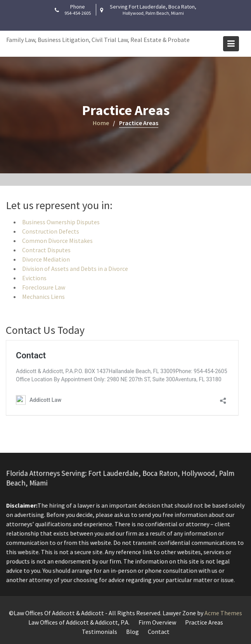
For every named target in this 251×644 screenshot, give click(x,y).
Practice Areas (204, 622)
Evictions (34, 278)
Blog (132, 632)
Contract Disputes (46, 250)
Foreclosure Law (44, 287)
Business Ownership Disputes (61, 222)
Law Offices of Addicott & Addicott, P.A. (79, 622)
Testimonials (100, 632)
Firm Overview (157, 622)
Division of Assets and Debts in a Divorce (75, 269)
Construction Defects (51, 231)
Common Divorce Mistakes (57, 241)
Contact (159, 632)
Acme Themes (223, 613)
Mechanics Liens (43, 297)
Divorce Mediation (46, 259)
